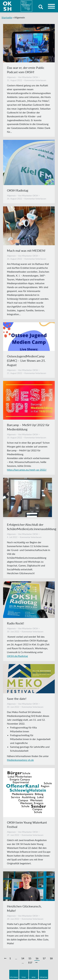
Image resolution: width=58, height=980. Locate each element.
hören (24, 977)
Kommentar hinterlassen (35, 80)
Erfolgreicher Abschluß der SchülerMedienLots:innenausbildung (32, 527)
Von (28, 77)
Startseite (7, 17)
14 (23, 958)
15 (30, 958)
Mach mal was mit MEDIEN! (26, 250)
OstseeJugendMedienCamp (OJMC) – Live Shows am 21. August (26, 360)
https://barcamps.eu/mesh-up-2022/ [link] (27, 470)
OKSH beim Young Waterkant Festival (27, 825)
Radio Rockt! (15, 623)
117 (30, 962)
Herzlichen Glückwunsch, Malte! (24, 908)
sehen (34, 977)
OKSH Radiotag (18, 190)
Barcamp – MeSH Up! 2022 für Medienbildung (28, 427)
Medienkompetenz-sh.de (20, 760)
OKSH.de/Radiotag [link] (17, 656)
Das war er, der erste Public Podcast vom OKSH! (26, 70)
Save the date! (17, 699)
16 (37, 958)
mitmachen (44, 977)
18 (51, 958)
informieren (14, 977)
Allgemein (11, 77)
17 (44, 958)
